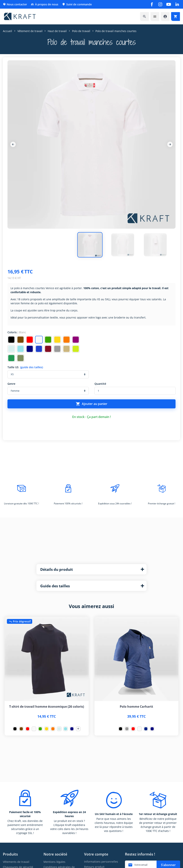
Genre (11, 384)
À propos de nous (45, 4)
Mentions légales (54, 862)
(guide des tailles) (32, 367)
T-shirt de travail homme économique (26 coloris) (47, 707)
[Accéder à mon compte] (165, 17)
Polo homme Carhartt (136, 707)
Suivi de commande (77, 4)
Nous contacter (15, 4)
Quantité (100, 384)
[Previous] (13, 144)
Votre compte (96, 854)
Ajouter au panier (91, 404)
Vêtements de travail (16, 862)
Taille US (25, 367)
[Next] (170, 144)
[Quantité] (135, 391)
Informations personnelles (101, 862)
